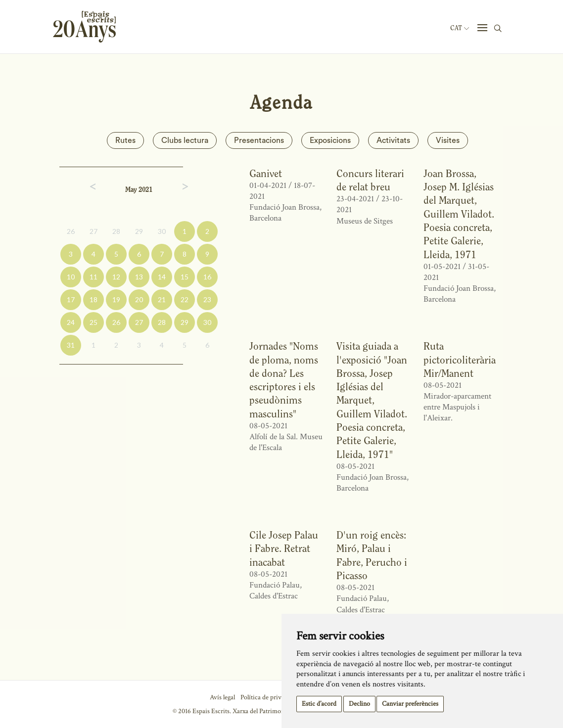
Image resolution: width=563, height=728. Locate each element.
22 (185, 299)
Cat (460, 28)
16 (207, 277)
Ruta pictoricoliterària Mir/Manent (460, 360)
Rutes (125, 140)
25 (94, 322)
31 (71, 345)
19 (116, 299)
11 (94, 277)
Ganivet (266, 173)
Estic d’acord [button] (319, 704)
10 (71, 277)
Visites (448, 140)
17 (71, 299)
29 (139, 231)
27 (94, 231)
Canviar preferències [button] (410, 704)
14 (162, 277)
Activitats (393, 140)
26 (71, 231)
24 (71, 322)
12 (116, 277)
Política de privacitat (268, 697)
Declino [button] (359, 704)
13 (139, 277)
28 (116, 231)
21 (162, 299)
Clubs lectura (185, 140)
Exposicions (330, 140)
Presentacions (259, 140)
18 (94, 299)
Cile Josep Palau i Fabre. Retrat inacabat (284, 548)
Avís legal (222, 697)
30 (162, 231)
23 (207, 299)
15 (185, 277)
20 (139, 299)
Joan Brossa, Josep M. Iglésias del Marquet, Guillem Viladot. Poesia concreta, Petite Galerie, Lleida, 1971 (459, 214)
